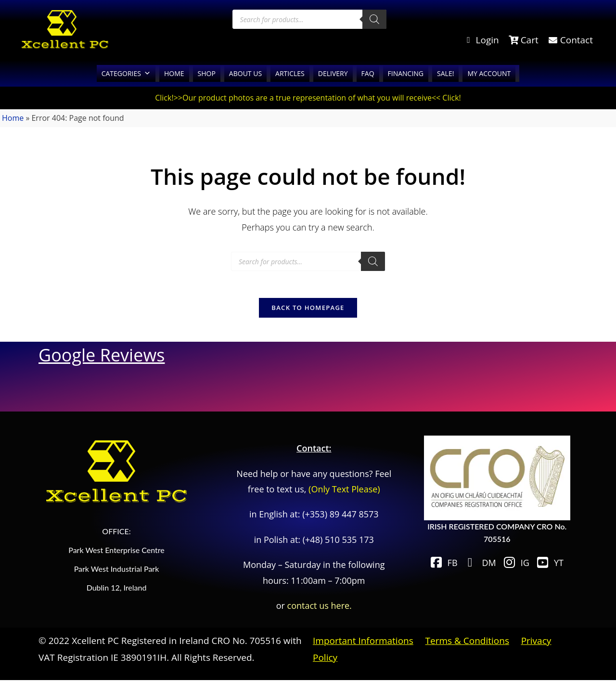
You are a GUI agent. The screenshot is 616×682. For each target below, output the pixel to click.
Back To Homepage (308, 309)
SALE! (445, 73)
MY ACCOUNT (489, 73)
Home (13, 118)
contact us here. (320, 607)
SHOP (207, 73)
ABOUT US (245, 73)
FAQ (368, 73)
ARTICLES (290, 73)
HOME (174, 73)
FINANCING (406, 73)
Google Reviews (102, 357)
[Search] (374, 19)
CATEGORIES (126, 73)
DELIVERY (333, 73)
